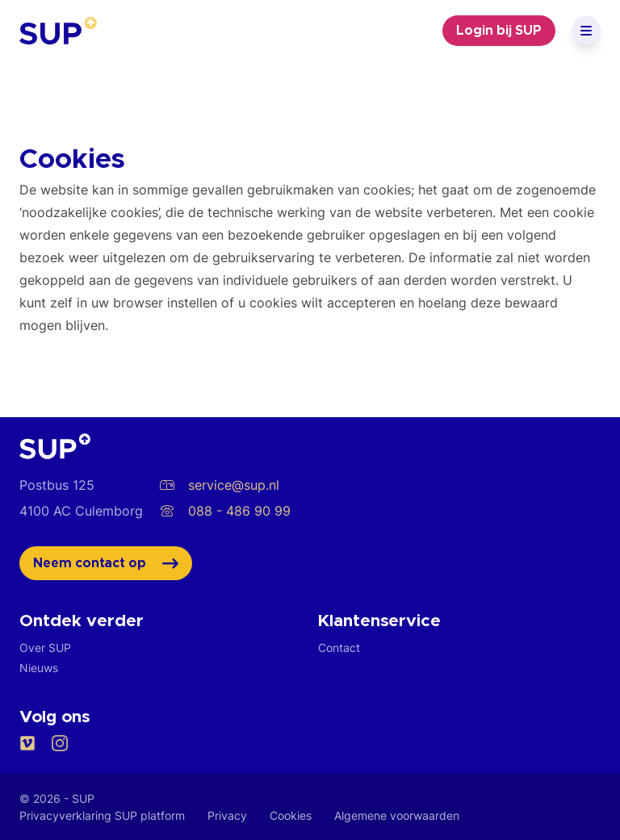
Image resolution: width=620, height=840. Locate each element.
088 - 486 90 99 (225, 511)
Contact (339, 648)
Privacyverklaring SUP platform (102, 815)
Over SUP (45, 648)
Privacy (227, 815)
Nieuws (39, 668)
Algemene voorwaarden (397, 815)
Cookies (291, 815)
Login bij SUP (499, 31)
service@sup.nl (219, 485)
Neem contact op (106, 563)
